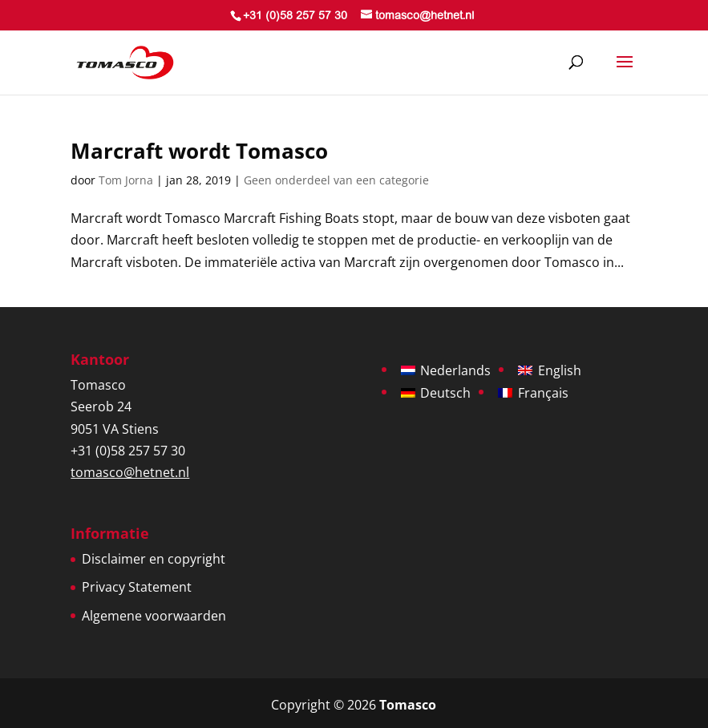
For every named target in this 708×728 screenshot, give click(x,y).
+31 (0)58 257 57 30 (295, 17)
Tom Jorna (126, 180)
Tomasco (408, 705)
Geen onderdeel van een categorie (336, 180)
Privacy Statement (137, 587)
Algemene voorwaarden (154, 616)
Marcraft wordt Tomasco (199, 151)
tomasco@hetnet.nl (130, 472)
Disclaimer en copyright (154, 559)
